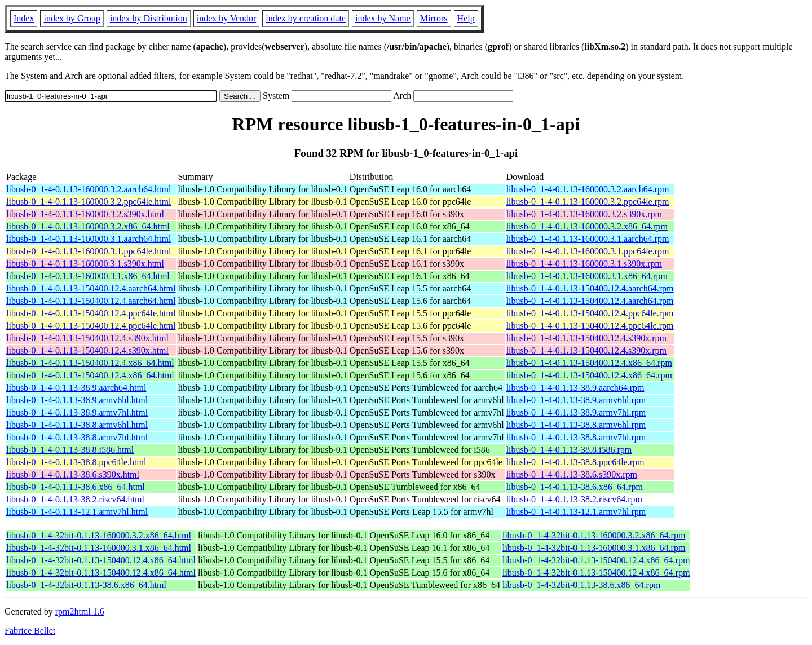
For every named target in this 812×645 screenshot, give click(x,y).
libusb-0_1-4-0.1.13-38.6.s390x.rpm (572, 474)
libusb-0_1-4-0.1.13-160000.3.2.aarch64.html (89, 189)
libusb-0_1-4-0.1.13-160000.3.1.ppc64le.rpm (588, 251)
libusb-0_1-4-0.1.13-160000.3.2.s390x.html (85, 214)
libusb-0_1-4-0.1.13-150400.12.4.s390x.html (87, 338)
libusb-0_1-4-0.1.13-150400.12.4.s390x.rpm (586, 338)
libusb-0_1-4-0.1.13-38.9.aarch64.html (76, 388)
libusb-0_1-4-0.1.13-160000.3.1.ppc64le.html (89, 251)
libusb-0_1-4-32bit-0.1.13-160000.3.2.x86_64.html (99, 535)
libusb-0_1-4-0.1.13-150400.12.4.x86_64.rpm (589, 363)
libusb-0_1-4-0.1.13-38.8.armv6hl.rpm (576, 425)
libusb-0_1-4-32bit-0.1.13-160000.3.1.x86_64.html (99, 548)
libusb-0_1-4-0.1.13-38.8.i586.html (70, 450)
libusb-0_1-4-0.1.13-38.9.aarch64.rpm (575, 388)
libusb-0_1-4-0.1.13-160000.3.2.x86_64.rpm (587, 226)
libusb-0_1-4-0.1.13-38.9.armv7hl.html (77, 412)
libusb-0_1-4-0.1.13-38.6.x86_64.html (76, 487)
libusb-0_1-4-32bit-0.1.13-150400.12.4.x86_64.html (101, 560)
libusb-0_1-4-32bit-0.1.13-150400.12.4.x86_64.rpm (596, 560)
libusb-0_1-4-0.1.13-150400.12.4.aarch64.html (91, 288)
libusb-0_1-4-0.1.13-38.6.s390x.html (73, 474)
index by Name (383, 18)
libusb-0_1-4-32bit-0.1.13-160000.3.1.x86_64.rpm (594, 548)
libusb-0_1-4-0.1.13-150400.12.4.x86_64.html (90, 363)
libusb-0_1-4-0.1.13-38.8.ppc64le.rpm (575, 462)
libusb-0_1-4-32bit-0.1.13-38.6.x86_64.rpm (581, 585)
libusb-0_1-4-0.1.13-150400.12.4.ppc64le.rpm (590, 313)
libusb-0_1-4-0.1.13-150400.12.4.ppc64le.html (91, 313)
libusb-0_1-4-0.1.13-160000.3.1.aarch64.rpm (588, 239)
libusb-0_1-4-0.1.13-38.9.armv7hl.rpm (576, 412)
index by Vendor (226, 18)
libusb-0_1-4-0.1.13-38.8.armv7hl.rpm (576, 437)
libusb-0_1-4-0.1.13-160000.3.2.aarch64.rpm (588, 189)
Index (24, 18)
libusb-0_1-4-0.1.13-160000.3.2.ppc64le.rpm (588, 202)
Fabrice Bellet (30, 631)
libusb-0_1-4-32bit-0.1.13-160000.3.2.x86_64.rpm (594, 535)
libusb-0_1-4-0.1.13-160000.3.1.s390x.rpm (584, 264)
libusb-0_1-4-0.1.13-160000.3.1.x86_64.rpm (587, 276)
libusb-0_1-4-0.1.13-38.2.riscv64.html (75, 499)
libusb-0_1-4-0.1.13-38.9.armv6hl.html (77, 400)
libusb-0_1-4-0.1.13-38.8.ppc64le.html (76, 462)
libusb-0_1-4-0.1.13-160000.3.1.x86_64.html (88, 276)
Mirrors (434, 18)
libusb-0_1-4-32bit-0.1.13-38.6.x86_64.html (86, 585)
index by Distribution (149, 18)
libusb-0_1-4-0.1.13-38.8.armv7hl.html (77, 437)
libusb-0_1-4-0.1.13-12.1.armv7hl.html (77, 512)
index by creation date (306, 18)
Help (466, 18)
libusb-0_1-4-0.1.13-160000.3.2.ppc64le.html (89, 202)
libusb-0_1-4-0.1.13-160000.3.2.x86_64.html (88, 226)
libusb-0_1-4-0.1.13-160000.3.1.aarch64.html (89, 239)
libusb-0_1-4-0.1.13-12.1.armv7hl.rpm (576, 512)
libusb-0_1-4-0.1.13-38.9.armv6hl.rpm (576, 400)
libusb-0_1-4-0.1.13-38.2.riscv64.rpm (574, 499)
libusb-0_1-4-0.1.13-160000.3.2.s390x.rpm (584, 214)
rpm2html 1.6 (80, 611)
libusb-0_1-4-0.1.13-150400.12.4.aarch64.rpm (590, 288)
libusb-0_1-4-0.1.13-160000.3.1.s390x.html (85, 264)
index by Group (72, 18)
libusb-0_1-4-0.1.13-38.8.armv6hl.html (77, 425)
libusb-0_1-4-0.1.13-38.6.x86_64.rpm (575, 487)
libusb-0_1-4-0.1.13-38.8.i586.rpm (569, 450)
